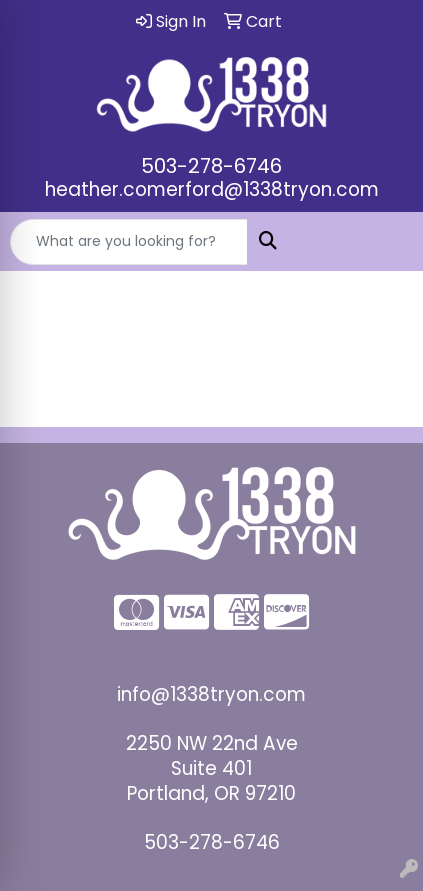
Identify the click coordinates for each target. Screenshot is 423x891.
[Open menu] (383, 242)
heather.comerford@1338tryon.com (212, 189)
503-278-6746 (211, 166)
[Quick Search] (129, 242)
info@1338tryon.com (211, 694)
